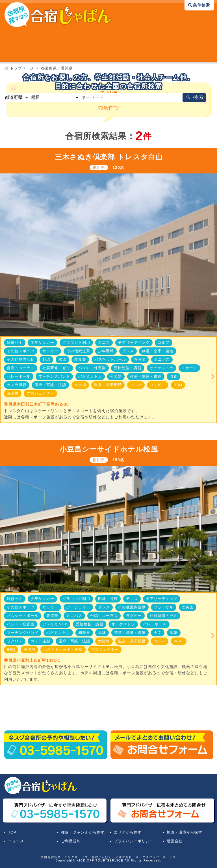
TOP (12, 832)
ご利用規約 (71, 841)
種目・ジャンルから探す (83, 832)
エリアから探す (128, 832)
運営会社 (175, 841)
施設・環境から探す (185, 832)
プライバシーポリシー (134, 841)
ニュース (16, 841)
